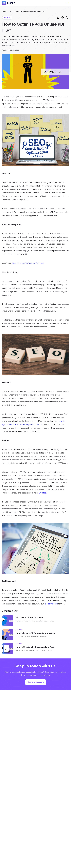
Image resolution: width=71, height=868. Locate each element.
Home (4, 11)
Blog (11, 11)
